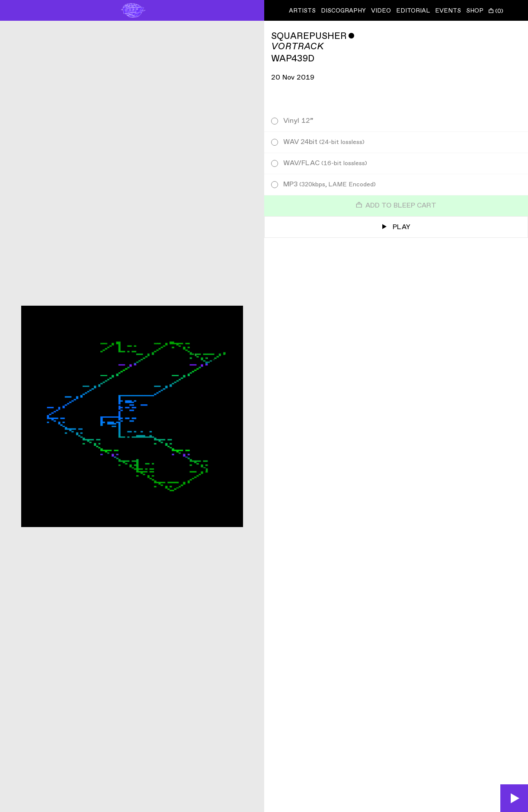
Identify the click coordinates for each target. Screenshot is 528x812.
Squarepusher (309, 36)
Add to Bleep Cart (396, 206)
